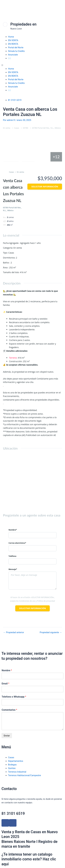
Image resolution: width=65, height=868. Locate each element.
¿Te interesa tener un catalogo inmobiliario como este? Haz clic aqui (29, 859)
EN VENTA (13, 40)
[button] (32, 65)
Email (5, 684)
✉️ (9, 58)
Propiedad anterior (14, 632)
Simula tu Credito (16, 51)
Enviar (7, 736)
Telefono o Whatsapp (14, 697)
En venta (7, 128)
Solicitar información (45, 187)
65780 (25, 128)
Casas (17, 128)
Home (11, 37)
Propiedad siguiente (51, 632)
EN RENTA (13, 44)
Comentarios (9, 710)
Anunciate (13, 55)
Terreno (13, 358)
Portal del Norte (16, 48)
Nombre (7, 670)
